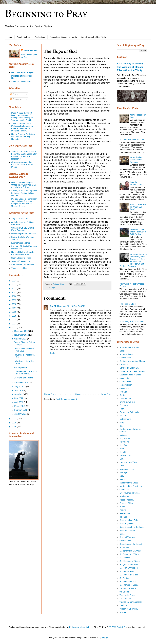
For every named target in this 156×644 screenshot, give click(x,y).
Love (122, 466)
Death (122, 395)
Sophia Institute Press (21, 258)
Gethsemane (125, 419)
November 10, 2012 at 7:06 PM (71, 306)
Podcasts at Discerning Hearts (63, 37)
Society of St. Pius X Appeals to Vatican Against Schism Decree (24, 193)
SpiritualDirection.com (21, 82)
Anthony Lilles (31, 51)
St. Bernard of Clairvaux (130, 551)
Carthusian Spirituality (129, 368)
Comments (16, 99)
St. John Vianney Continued (132, 140)
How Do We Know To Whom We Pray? (138, 207)
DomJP (53, 306)
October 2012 (21, 339)
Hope (53, 288)
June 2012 (19, 394)
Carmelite (124, 364)
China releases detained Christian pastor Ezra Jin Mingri (22, 165)
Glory (122, 422)
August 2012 (20, 387)
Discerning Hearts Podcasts (24, 234)
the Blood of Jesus (128, 588)
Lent (121, 459)
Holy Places (125, 438)
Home (10, 37)
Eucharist (124, 405)
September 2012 (22, 383)
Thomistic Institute (19, 268)
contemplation (126, 385)
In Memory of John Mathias (132, 322)
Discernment (125, 399)
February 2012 (21, 410)
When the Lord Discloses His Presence (137, 160)
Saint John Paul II (127, 530)
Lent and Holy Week (129, 462)
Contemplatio (125, 382)
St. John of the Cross (129, 575)
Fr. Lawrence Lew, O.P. (80, 627)
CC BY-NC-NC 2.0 (117, 627)
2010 (14, 423)
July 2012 (19, 390)
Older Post (106, 394)
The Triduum (125, 599)
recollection (125, 513)
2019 (14, 300)
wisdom (123, 612)
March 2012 (20, 406)
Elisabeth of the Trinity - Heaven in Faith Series (138, 232)
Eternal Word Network (21, 243)
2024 (14, 281)
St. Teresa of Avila (128, 582)
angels (122, 351)
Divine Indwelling (127, 402)
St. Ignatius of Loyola (129, 564)
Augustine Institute (20, 219)
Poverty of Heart (127, 503)
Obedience (124, 490)
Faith (122, 409)
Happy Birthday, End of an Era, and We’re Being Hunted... (23, 137)
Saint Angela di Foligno (130, 520)
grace (122, 426)
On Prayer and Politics (130, 493)
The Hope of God (22, 367)
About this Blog (24, 37)
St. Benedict (125, 547)
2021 (14, 292)
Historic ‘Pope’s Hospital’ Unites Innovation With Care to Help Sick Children (24, 185)
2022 (14, 289)
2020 (14, 296)
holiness (123, 435)
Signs (122, 534)
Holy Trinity (124, 445)
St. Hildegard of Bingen (130, 561)
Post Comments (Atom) (66, 399)
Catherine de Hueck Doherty (132, 371)
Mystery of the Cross (129, 483)
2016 (14, 312)
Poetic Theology (127, 500)
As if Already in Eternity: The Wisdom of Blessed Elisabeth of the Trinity (131, 67)
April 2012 (19, 402)
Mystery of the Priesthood (131, 486)
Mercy (122, 479)
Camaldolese (125, 358)
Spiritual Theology (128, 537)
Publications (40, 37)
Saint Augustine (126, 524)
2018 (14, 304)
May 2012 (19, 398)
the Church (124, 592)
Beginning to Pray (46, 14)
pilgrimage (124, 496)
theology (123, 605)
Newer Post (49, 394)
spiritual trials (125, 541)
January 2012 (21, 414)
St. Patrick (124, 578)
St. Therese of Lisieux (129, 585)
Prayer (122, 507)
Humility (123, 452)
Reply (52, 353)
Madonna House (127, 469)
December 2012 (22, 331)
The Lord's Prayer (128, 595)
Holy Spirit (124, 442)
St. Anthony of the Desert (131, 544)
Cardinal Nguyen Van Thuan (132, 361)
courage (123, 392)
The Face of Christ (128, 304)
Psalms (123, 510)
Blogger (105, 638)
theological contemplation (131, 602)
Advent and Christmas (129, 347)
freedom (123, 416)
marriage (123, 473)
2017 (14, 308)
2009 (14, 427)
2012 (14, 328)
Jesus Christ (125, 455)
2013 (14, 324)
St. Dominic (125, 558)
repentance (125, 517)
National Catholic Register (23, 72)
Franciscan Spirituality (129, 412)
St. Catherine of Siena (129, 554)
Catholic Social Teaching (130, 375)
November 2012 (22, 335)
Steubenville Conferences (23, 265)
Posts (14, 94)
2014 (14, 320)
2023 (14, 285)
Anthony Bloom (126, 354)
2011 (14, 419)
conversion (124, 388)
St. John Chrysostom (129, 568)
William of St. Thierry (129, 609)
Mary (122, 476)
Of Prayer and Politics (24, 378)
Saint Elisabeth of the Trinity (93, 37)
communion (125, 378)
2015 (14, 316)
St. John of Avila (127, 571)
